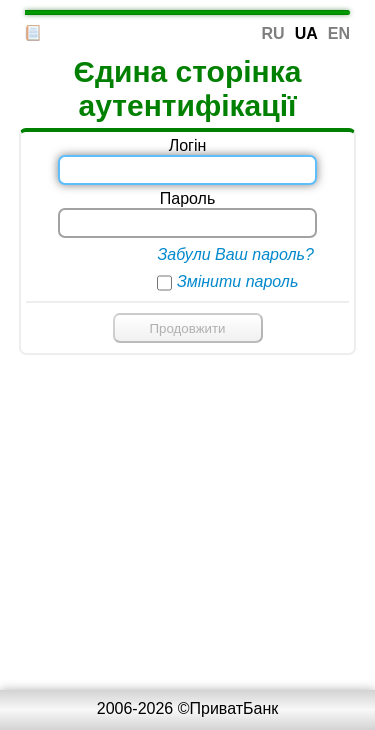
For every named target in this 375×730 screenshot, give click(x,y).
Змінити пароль (237, 281)
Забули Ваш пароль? (235, 254)
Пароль (188, 198)
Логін (188, 145)
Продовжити (187, 328)
